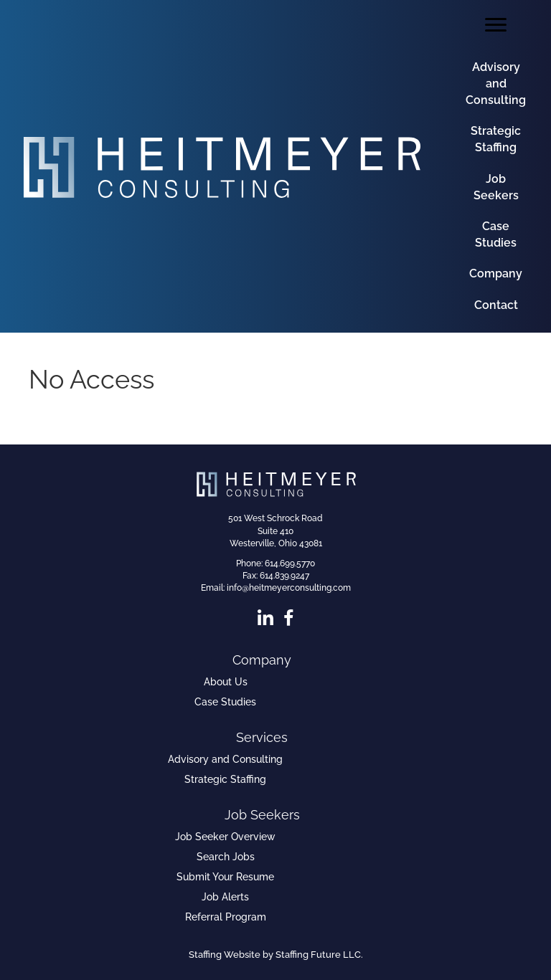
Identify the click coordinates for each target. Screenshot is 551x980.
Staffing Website (225, 955)
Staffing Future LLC (318, 955)
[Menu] (496, 25)
